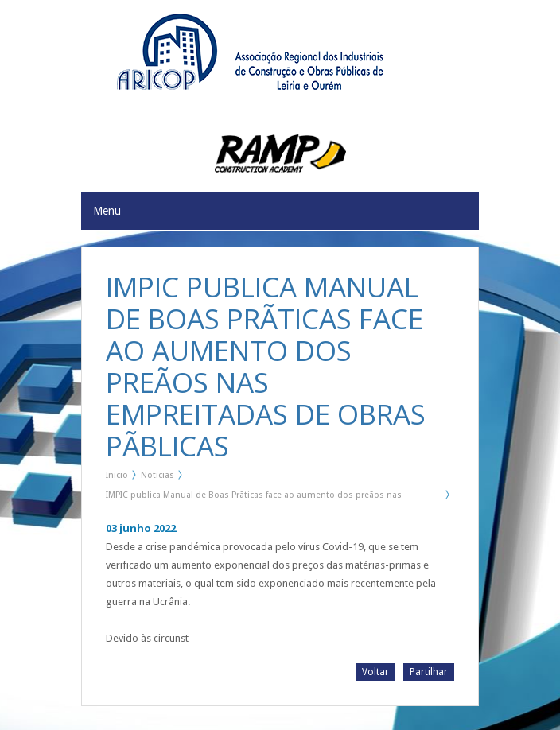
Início (117, 475)
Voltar (375, 672)
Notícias (157, 475)
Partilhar (429, 672)
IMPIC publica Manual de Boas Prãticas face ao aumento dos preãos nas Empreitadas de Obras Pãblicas (254, 498)
